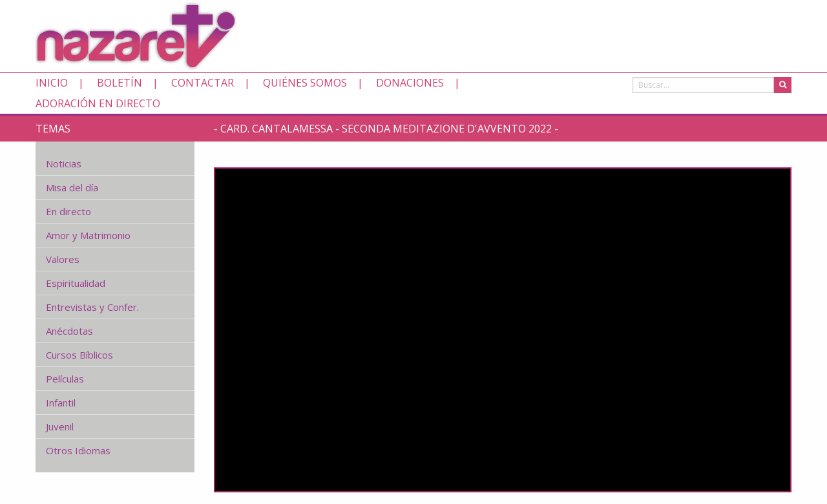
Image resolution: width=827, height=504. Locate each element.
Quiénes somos (305, 83)
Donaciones (410, 83)
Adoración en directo (98, 103)
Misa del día (72, 187)
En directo (68, 211)
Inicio (52, 83)
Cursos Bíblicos (79, 355)
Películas (65, 379)
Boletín (120, 83)
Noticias (64, 163)
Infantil (61, 403)
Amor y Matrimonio (88, 235)
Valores (63, 259)
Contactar (203, 83)
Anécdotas (69, 331)
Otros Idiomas (78, 450)
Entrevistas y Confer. (92, 307)
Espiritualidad (76, 283)
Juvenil (60, 426)
